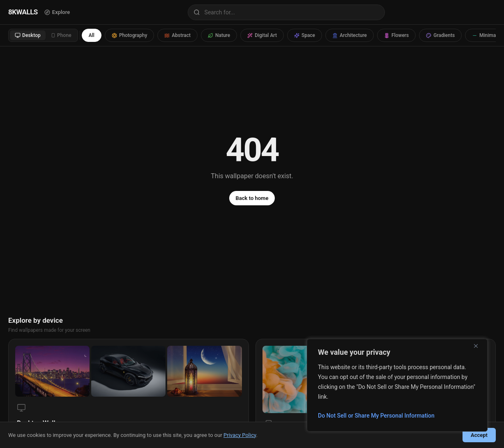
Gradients (440, 35)
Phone (61, 35)
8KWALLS (23, 12)
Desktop (28, 35)
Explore (57, 12)
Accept (479, 435)
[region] (397, 385)
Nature (219, 35)
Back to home (252, 198)
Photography (129, 35)
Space (305, 35)
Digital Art (262, 35)
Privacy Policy (240, 435)
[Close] (479, 346)
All (92, 35)
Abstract (177, 35)
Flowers (396, 35)
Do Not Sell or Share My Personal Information (376, 416)
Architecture (350, 35)
